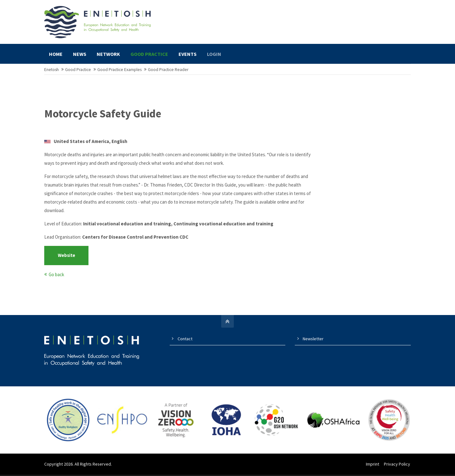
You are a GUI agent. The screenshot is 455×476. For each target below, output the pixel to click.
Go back (56, 277)
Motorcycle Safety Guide (103, 117)
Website (67, 258)
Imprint (373, 467)
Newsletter (313, 342)
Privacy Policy (398, 467)
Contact (185, 342)
